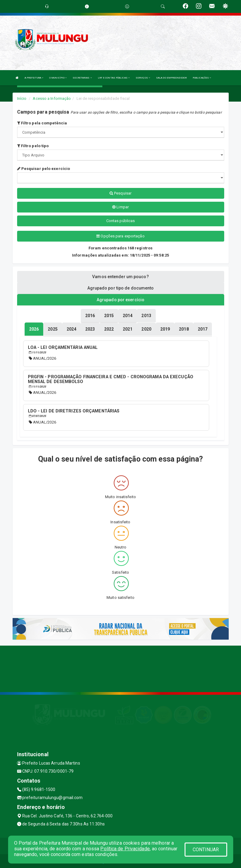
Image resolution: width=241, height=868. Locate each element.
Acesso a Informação (52, 98)
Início (22, 98)
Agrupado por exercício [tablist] (120, 300)
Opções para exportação (120, 236)
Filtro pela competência (42, 123)
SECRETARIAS (82, 78)
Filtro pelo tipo (33, 146)
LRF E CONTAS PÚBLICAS (114, 78)
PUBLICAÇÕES (202, 78)
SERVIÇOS (143, 78)
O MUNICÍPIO (58, 78)
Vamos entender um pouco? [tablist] (120, 277)
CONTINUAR (206, 850)
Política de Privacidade (125, 849)
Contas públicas (121, 221)
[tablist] (34, 329)
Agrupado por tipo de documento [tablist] (121, 288)
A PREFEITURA (34, 78)
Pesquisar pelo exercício (44, 169)
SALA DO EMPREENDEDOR (171, 78)
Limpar (120, 207)
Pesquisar (120, 193)
